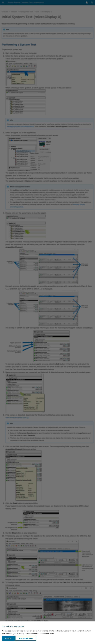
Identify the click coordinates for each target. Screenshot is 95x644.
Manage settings (26, 638)
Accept (8, 638)
